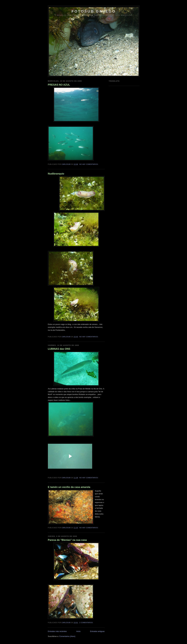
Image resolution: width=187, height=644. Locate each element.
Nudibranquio (56, 174)
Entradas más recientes (57, 631)
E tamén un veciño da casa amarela (69, 487)
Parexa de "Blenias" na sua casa (67, 540)
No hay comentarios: (89, 164)
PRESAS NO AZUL (59, 85)
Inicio (78, 631)
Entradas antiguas (97, 631)
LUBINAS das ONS (59, 349)
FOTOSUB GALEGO (94, 11)
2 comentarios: (87, 623)
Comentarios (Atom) (67, 636)
